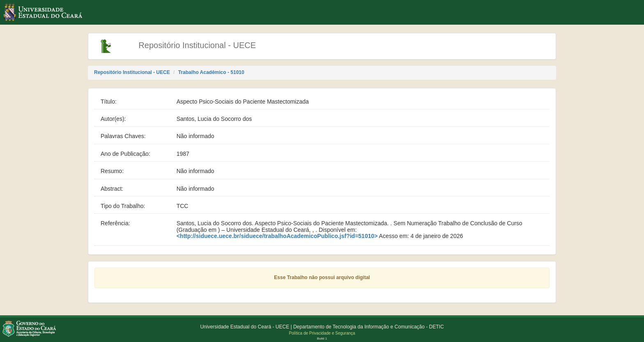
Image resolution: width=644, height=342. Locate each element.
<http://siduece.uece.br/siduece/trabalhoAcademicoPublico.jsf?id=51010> (277, 236)
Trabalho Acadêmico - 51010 (211, 72)
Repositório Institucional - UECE (132, 72)
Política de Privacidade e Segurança (322, 333)
